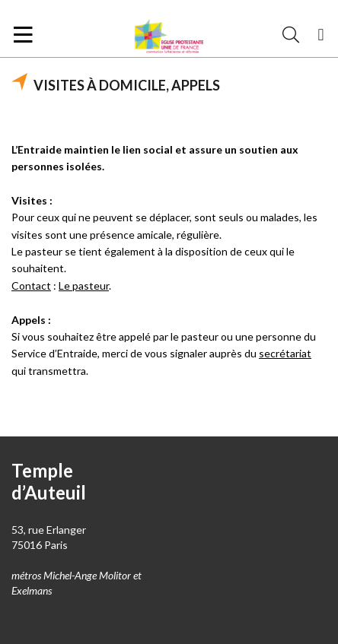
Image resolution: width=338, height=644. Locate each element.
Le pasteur (84, 286)
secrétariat (285, 353)
